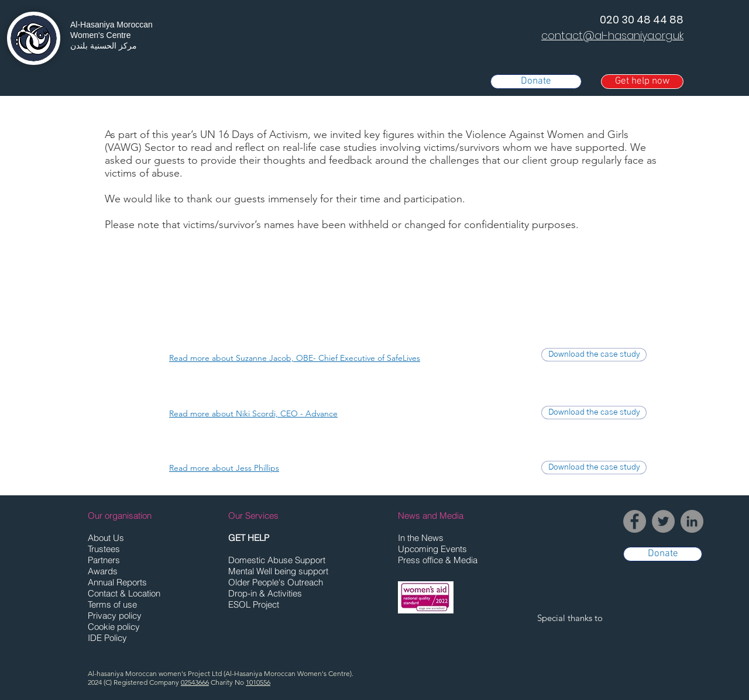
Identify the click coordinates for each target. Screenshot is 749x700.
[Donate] (536, 82)
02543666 (195, 682)
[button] (642, 82)
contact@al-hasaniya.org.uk (612, 35)
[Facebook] (635, 521)
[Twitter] (663, 521)
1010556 (258, 682)
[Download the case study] (594, 355)
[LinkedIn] (692, 521)
